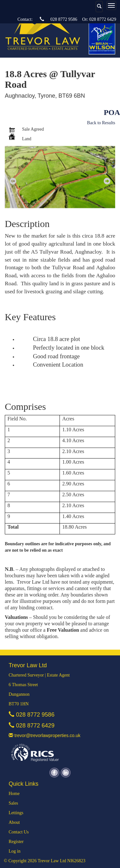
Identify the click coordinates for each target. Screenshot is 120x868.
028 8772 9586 (64, 19)
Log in (15, 851)
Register (16, 842)
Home (14, 794)
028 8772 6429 (103, 19)
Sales (13, 803)
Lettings (16, 813)
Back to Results (101, 123)
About (14, 822)
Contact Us (19, 832)
